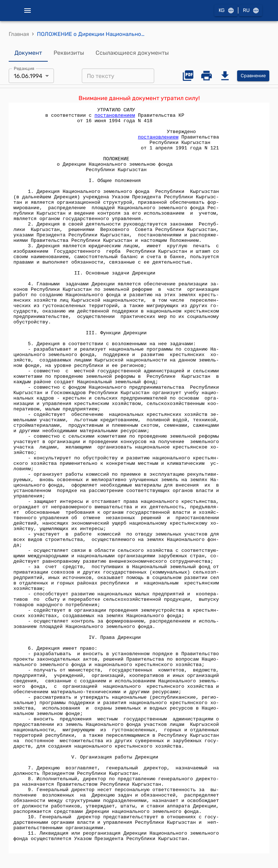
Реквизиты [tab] (69, 53)
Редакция (24, 69)
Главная (19, 34)
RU (250, 11)
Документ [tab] (28, 53)
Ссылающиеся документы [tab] (132, 53)
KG (226, 11)
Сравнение (253, 76)
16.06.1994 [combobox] (28, 76)
